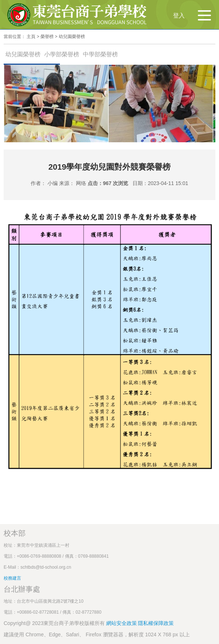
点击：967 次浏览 (108, 183)
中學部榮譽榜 (100, 54)
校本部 (15, 533)
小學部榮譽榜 (62, 54)
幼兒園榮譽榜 (72, 37)
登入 (179, 16)
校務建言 (12, 578)
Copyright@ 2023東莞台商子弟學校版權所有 (54, 623)
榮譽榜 (47, 37)
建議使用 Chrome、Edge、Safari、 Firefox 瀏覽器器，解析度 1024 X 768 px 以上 (97, 634)
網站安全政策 (122, 623)
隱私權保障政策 (156, 623)
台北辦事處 (22, 589)
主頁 (31, 37)
